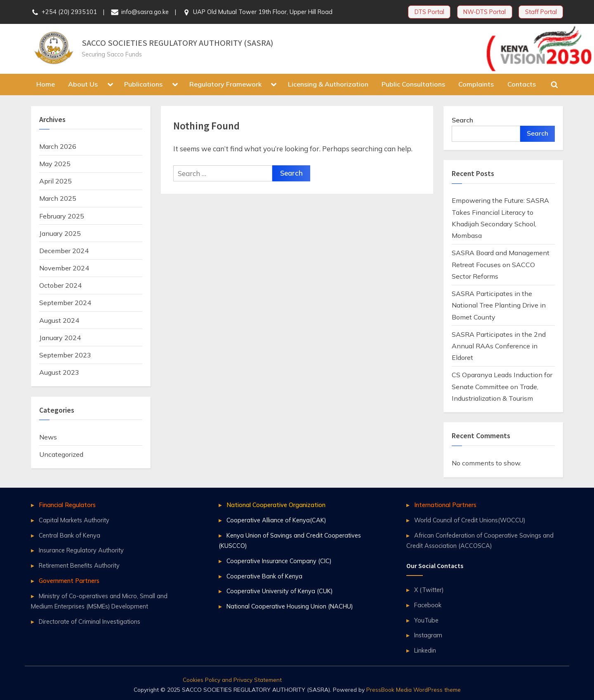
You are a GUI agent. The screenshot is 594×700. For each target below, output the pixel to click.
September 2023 (65, 355)
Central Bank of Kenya (70, 535)
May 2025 (55, 164)
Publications (143, 84)
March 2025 (58, 198)
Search (462, 120)
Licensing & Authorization (328, 84)
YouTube (426, 620)
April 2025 (55, 181)
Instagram (428, 635)
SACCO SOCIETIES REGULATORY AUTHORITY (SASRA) (177, 43)
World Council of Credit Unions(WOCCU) (470, 520)
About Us (83, 84)
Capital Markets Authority (74, 520)
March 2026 (58, 146)
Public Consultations (413, 84)
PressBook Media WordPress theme (414, 689)
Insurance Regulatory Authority (81, 550)
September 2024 (65, 303)
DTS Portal (429, 12)
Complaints (476, 84)
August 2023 (59, 372)
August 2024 (59, 320)
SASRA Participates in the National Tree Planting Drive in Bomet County (499, 305)
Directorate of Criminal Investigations (90, 621)
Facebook (428, 605)
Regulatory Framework (225, 84)
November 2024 (64, 268)
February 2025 (62, 216)
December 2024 (64, 251)
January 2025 (60, 233)
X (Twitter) (429, 590)
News (48, 437)
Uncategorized (61, 454)
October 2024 (60, 285)
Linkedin (425, 650)
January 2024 (60, 338)
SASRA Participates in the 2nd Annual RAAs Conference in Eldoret (499, 346)
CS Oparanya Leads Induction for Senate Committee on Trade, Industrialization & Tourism (502, 386)
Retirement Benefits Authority (79, 565)
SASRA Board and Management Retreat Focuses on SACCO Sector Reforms (501, 264)
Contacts (522, 84)
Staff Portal (541, 12)
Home (46, 84)
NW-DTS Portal (484, 12)
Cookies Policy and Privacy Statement (232, 680)
